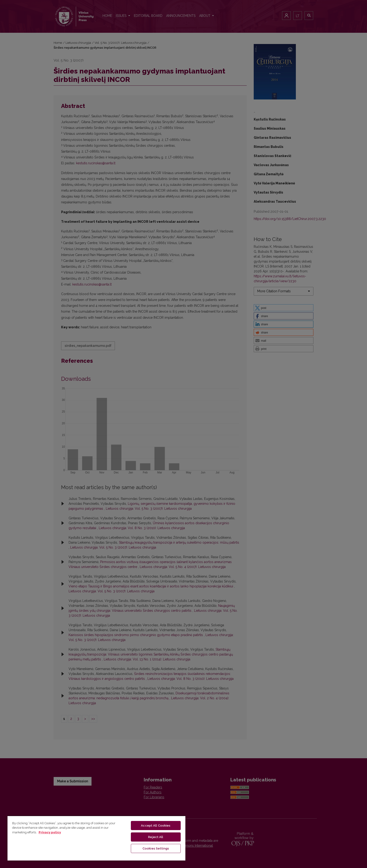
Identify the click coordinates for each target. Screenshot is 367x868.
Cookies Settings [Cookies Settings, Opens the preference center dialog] (156, 848)
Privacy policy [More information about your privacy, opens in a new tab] (50, 832)
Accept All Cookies (156, 826)
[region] (96, 838)
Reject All (156, 837)
